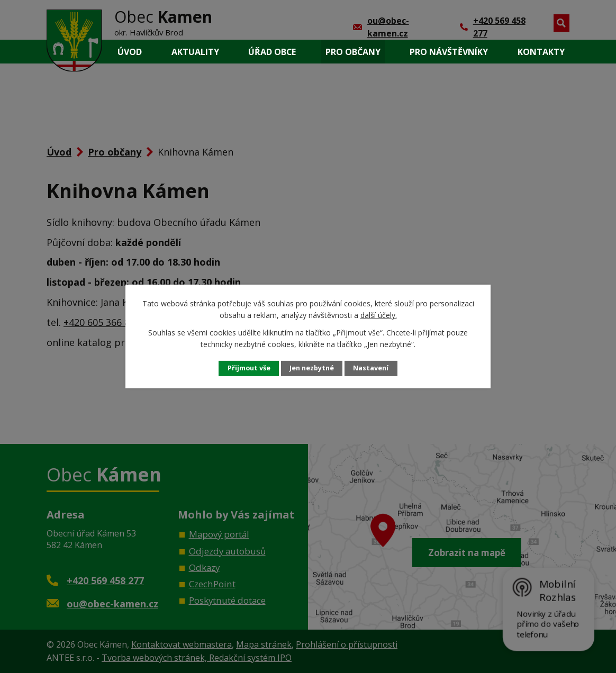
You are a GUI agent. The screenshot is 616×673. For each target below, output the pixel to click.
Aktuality (195, 52)
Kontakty (541, 52)
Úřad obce (272, 52)
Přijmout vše (249, 368)
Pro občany (353, 52)
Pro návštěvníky (449, 52)
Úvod (130, 52)
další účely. (379, 315)
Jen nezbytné (312, 368)
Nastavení (371, 368)
